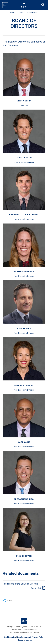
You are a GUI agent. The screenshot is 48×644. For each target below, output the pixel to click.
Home (13, 13)
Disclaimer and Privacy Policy (31, 637)
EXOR (21, 13)
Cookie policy (10, 637)
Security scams (25, 640)
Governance (32, 13)
